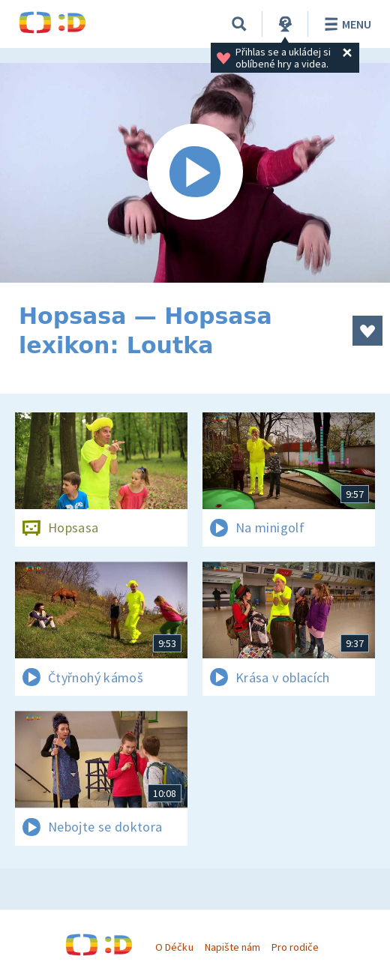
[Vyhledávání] (239, 24)
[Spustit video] (195, 173)
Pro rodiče (295, 947)
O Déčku (174, 947)
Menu (345, 24)
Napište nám (232, 947)
